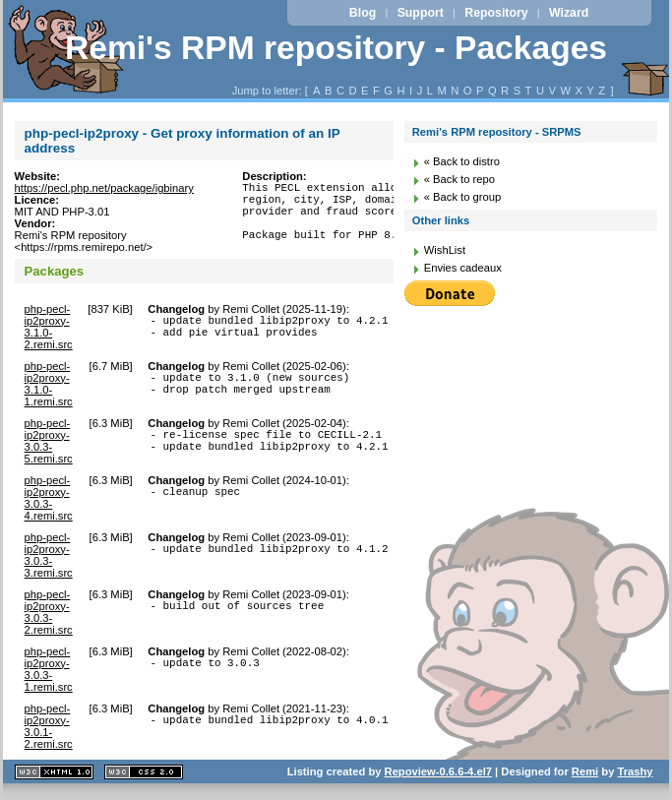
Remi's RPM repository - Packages (336, 48)
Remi (585, 774)
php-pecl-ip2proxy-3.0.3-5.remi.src (49, 444)
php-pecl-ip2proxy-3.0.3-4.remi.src (49, 501)
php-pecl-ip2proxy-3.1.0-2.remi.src (49, 330)
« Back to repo (459, 179)
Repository (496, 13)
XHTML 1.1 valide (54, 775)
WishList (445, 250)
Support (421, 13)
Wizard (569, 13)
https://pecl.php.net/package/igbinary (104, 188)
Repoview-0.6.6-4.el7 (438, 774)
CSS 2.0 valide (144, 775)
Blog (363, 13)
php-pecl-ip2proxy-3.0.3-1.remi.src (49, 672)
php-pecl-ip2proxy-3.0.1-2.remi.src (49, 729)
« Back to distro (462, 161)
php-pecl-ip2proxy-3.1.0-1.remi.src (49, 387)
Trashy (636, 774)
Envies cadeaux (463, 268)
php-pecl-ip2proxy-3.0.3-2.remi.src (49, 615)
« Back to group (462, 197)
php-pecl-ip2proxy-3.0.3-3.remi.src (49, 558)
